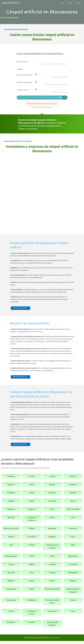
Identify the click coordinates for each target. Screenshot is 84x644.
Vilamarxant (11, 592)
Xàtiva (32, 504)
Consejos (69, 3)
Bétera (52, 521)
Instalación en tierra (23, 90)
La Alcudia (73, 567)
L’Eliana (32, 548)
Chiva (52, 559)
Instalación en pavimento (24, 82)
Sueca (73, 504)
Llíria (73, 521)
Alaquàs (11, 504)
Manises (52, 496)
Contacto (78, 3)
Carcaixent (32, 540)
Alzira (32, 488)
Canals (11, 567)
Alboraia (11, 521)
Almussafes (11, 603)
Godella (52, 567)
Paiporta (32, 512)
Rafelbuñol (32, 603)
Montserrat (52, 614)
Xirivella (73, 496)
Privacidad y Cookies (54, 641)
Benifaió (11, 576)
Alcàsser (73, 584)
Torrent (32, 479)
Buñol (32, 592)
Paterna (73, 479)
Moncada (52, 532)
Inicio (62, 3)
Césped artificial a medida (25, 75)
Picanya (52, 576)
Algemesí (11, 512)
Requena (52, 540)
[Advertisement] (42, 168)
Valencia (8, 18)
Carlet (32, 559)
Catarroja (52, 504)
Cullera (32, 532)
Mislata (52, 488)
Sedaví (52, 584)
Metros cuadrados (22, 62)
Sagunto (11, 488)
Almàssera (11, 625)
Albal (73, 548)
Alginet (32, 567)
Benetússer (73, 559)
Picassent (73, 532)
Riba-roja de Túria (11, 532)
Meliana (11, 584)
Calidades (20, 69)
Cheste (73, 603)
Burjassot (73, 488)
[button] (42, 104)
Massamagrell (11, 559)
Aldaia (32, 496)
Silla (11, 548)
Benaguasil (73, 576)
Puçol (73, 540)
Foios (73, 614)
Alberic (32, 584)
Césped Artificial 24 (11, 3)
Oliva (52, 512)
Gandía (52, 479)
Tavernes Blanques (52, 592)
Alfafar (11, 540)
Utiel (32, 576)
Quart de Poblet (73, 512)
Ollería (11, 614)
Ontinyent (11, 496)
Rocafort (32, 625)
